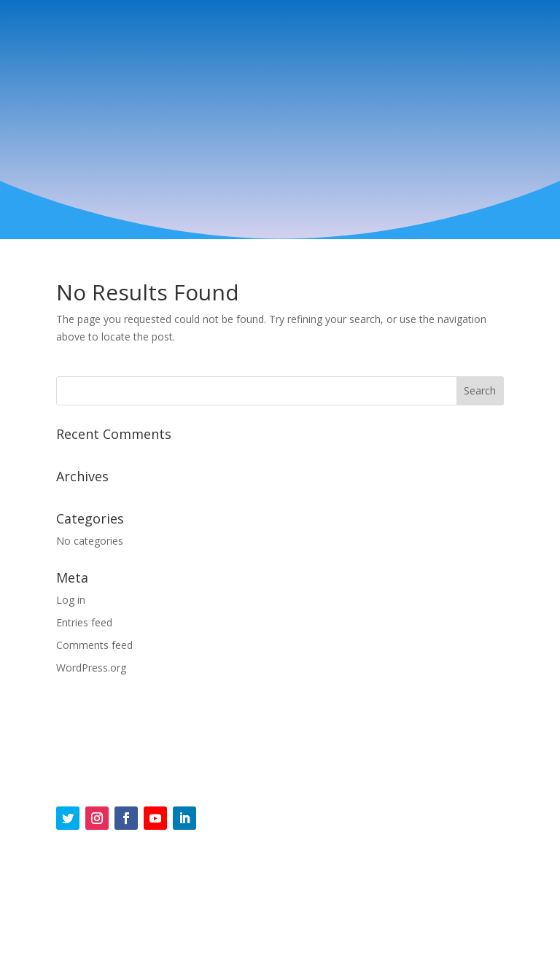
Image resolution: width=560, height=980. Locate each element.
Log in (71, 600)
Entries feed (84, 622)
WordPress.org (91, 668)
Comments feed (94, 645)
